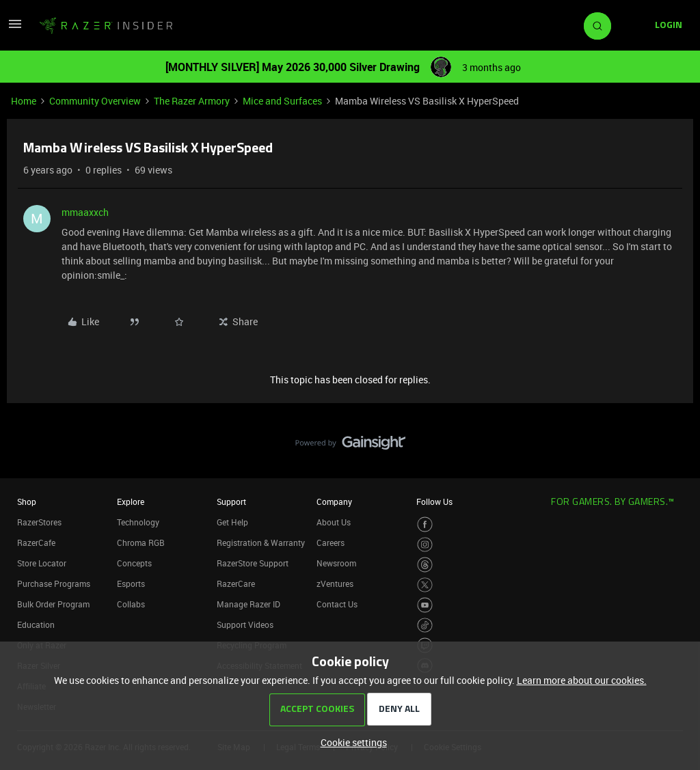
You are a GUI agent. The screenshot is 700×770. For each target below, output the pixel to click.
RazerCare (236, 583)
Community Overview (95, 101)
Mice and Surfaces (282, 101)
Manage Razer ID (248, 604)
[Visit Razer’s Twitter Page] (425, 585)
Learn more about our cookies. (582, 680)
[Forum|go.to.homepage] (106, 26)
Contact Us (337, 604)
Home (24, 101)
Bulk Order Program (53, 604)
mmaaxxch (85, 212)
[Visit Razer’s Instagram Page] (425, 545)
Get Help (232, 522)
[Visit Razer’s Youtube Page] (425, 605)
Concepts (134, 563)
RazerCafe (36, 542)
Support (231, 501)
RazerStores (39, 522)
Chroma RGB (141, 542)
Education (36, 624)
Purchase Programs (54, 583)
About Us (334, 522)
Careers (331, 542)
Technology (138, 522)
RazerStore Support (253, 563)
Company (334, 501)
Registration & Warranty (261, 542)
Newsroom (336, 563)
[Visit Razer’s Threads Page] (425, 565)
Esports (131, 583)
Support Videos (245, 624)
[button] (15, 28)
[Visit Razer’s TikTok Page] (425, 625)
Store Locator (42, 563)
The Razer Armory (192, 101)
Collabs (131, 604)
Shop (27, 501)
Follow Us (434, 501)
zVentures (335, 583)
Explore (131, 501)
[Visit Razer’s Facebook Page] (425, 524)
